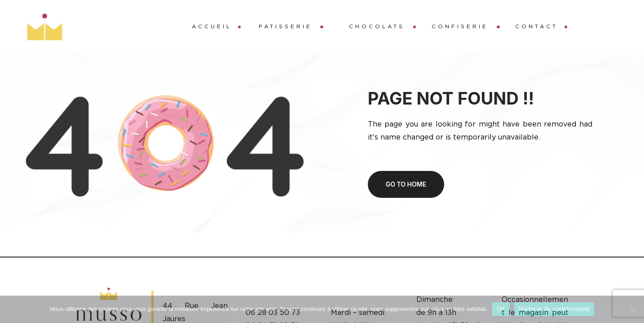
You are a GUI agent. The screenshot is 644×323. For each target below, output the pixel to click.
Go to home (406, 184)
